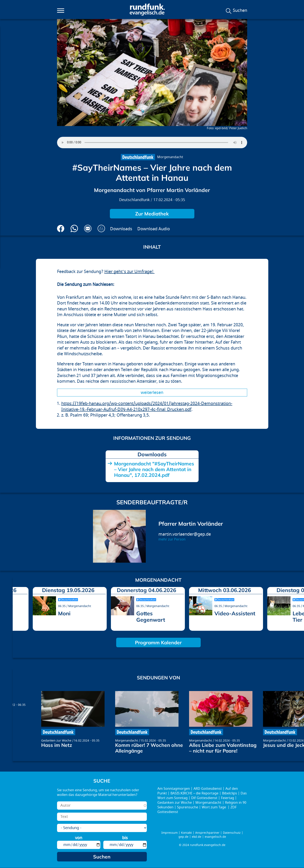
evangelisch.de (215, 837)
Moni (64, 613)
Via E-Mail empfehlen (88, 228)
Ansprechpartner (207, 833)
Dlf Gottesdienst (204, 798)
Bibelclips (230, 793)
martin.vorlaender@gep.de (185, 534)
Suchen (240, 11)
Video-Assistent (235, 613)
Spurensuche (188, 807)
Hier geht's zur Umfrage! (130, 272)
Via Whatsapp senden (74, 228)
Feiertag (228, 798)
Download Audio (154, 229)
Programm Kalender (158, 642)
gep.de (183, 837)
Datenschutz (232, 833)
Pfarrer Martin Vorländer (191, 524)
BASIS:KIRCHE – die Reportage (194, 793)
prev (18, 608)
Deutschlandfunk (134, 200)
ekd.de (197, 837)
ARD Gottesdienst (208, 789)
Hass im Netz (57, 745)
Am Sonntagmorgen (174, 789)
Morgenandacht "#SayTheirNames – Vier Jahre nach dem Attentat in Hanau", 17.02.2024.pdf (154, 469)
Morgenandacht (170, 157)
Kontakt (186, 833)
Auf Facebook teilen (61, 228)
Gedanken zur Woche (56, 741)
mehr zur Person (172, 539)
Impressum (170, 833)
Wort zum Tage (214, 807)
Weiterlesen (152, 393)
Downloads (121, 229)
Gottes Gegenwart (151, 616)
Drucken (101, 228)
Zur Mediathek (152, 214)
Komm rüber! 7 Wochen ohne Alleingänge (149, 748)
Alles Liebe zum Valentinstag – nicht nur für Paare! (223, 748)
